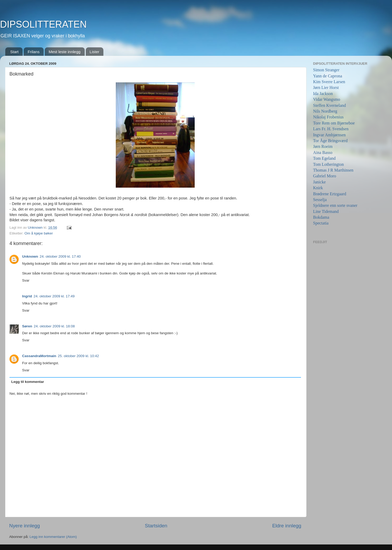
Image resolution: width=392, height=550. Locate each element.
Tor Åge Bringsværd (330, 141)
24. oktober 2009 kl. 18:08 (54, 326)
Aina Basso (323, 152)
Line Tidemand (326, 211)
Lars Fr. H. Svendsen (331, 129)
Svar (26, 280)
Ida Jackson (323, 94)
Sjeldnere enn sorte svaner (335, 205)
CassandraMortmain (39, 356)
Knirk (318, 188)
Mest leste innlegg (65, 52)
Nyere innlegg (25, 526)
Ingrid (27, 296)
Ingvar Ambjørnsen (329, 135)
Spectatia (321, 223)
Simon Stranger (326, 70)
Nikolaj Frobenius (328, 117)
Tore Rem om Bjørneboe (334, 123)
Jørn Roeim (323, 146)
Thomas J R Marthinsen (333, 170)
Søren (27, 326)
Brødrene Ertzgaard (330, 194)
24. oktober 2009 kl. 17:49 (54, 296)
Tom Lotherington (328, 164)
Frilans (34, 52)
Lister (95, 52)
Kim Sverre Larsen (329, 82)
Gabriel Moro (325, 176)
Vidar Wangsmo (327, 99)
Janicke (319, 182)
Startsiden (156, 526)
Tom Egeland (324, 158)
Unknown (30, 256)
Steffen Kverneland (330, 105)
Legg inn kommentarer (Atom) (53, 537)
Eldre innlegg (287, 526)
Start (14, 52)
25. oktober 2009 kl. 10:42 (78, 356)
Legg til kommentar (28, 382)
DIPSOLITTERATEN (43, 24)
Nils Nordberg (325, 111)
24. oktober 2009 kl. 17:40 (60, 256)
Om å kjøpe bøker (39, 233)
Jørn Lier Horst (326, 87)
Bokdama (321, 217)
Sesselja (320, 200)
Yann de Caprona (328, 76)
